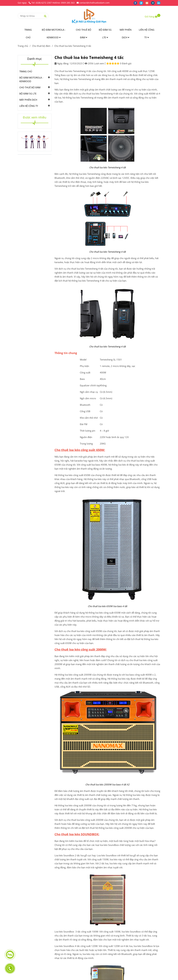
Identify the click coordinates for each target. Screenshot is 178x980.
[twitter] (142, 3)
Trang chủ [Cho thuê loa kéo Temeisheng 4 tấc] (23, 46)
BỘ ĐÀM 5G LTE (105, 34)
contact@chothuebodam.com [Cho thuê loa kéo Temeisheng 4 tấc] (93, 3)
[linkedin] (159, 3)
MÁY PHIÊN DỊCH (126, 34)
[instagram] (154, 3)
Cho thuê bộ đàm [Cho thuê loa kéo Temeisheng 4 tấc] (41, 46)
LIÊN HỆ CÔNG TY (147, 34)
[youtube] (148, 3)
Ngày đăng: (62, 63)
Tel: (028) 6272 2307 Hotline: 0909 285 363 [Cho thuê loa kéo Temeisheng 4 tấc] (52, 3)
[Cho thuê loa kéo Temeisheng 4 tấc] (89, 16)
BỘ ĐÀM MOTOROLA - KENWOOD (54, 34)
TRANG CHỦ (28, 34)
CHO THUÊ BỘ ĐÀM (84, 34)
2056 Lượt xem (94, 63)
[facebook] (136, 3)
